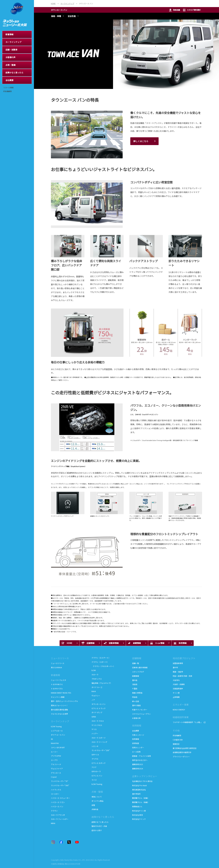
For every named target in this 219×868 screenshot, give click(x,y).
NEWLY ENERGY (179, 710)
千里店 (135, 689)
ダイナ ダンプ (97, 712)
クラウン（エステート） (101, 658)
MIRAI (53, 823)
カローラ (95, 675)
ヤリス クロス (97, 725)
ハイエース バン (57, 806)
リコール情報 (8, 88)
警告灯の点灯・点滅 (99, 826)
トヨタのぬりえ (57, 684)
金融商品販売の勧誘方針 (182, 752)
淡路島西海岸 (178, 689)
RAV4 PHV (55, 743)
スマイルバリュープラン (141, 714)
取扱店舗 (174, 10)
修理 (93, 805)
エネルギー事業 (181, 705)
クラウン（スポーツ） (100, 662)
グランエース (56, 773)
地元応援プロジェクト (184, 658)
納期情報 (136, 676)
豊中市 (175, 667)
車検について (97, 797)
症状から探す (97, 830)
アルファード (56, 764)
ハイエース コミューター (60, 798)
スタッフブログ (138, 672)
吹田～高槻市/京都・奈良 (182, 676)
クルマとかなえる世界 (59, 714)
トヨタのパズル (57, 689)
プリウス (95, 759)
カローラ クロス (98, 721)
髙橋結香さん (137, 806)
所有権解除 (7, 91)
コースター (55, 794)
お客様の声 (136, 718)
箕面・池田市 (178, 672)
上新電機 (176, 697)
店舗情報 (137, 658)
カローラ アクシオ (58, 815)
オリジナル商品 (97, 801)
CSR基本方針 (178, 740)
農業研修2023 (138, 764)
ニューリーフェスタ (58, 680)
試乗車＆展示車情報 (140, 667)
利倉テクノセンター (140, 710)
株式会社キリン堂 (139, 811)
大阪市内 (176, 680)
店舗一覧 (136, 663)
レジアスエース (57, 731)
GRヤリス (95, 755)
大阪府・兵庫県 (179, 684)
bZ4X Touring (56, 726)
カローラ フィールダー (60, 819)
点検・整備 (97, 792)
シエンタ (95, 746)
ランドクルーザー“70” (60, 781)
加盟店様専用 (178, 663)
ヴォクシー (96, 696)
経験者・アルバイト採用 (141, 756)
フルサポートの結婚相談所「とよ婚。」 (187, 722)
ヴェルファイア (57, 769)
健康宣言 (176, 744)
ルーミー (54, 752)
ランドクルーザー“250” (101, 750)
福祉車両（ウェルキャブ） (102, 683)
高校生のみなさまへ (140, 760)
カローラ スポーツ (99, 738)
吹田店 (135, 697)
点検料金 (95, 809)
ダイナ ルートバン (58, 735)
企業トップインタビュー (145, 776)
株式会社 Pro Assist (139, 785)
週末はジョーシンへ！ (59, 705)
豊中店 (135, 680)
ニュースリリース (60, 658)
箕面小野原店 (137, 693)
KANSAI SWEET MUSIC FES (61, 693)
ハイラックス (56, 790)
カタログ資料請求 (192, 10)
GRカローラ (96, 771)
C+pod (54, 777)
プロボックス (97, 679)
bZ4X (94, 670)
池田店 (135, 684)
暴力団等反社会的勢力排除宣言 (185, 748)
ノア (93, 700)
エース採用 (136, 752)
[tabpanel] (126, 54)
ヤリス (94, 729)
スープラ (54, 760)
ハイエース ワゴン (58, 802)
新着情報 (55, 675)
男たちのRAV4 (56, 667)
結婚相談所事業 (181, 717)
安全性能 (72, 16)
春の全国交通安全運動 (59, 710)
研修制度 (136, 743)
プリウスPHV (56, 756)
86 (52, 739)
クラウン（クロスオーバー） (103, 666)
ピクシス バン (97, 776)
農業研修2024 (138, 769)
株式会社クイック (139, 819)
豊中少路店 (136, 705)
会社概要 (136, 731)
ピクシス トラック (99, 708)
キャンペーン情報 (58, 697)
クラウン (54, 811)
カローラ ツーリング (99, 742)
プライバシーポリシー (181, 757)
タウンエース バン (59, 10)
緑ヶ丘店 (136, 701)
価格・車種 (56, 16)
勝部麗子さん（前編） (141, 798)
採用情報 (137, 725)
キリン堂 (176, 693)
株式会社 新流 (137, 815)
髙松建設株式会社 (139, 790)
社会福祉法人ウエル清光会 (142, 781)
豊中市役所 (136, 794)
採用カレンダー (138, 747)
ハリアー (95, 733)
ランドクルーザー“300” (60, 785)
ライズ (94, 780)
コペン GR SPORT (58, 747)
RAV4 (94, 691)
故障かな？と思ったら (103, 817)
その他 (176, 730)
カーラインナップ (60, 721)
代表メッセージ (138, 735)
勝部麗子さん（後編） (141, 802)
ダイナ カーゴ (97, 687)
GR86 (94, 717)
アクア (94, 767)
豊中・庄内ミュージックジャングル (64, 701)
